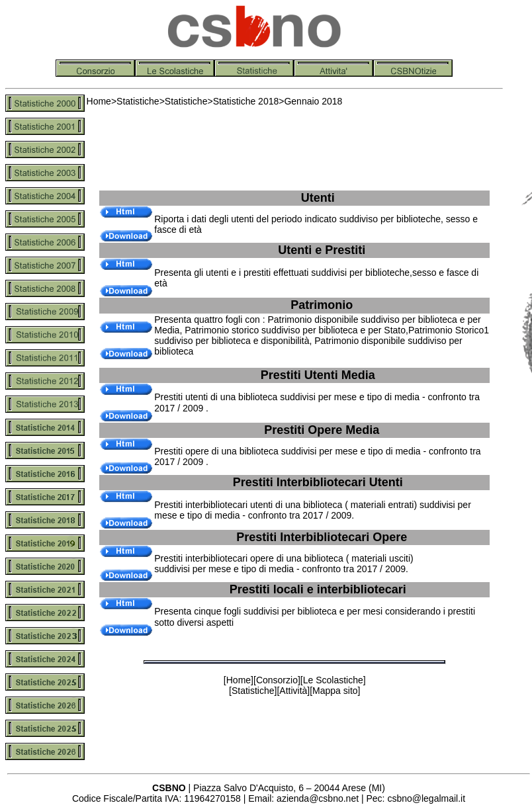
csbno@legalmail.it (426, 798)
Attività (293, 691)
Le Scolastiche (333, 680)
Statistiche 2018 (246, 101)
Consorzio (277, 680)
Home (99, 101)
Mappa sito (335, 691)
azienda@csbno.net (318, 798)
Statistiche (138, 101)
